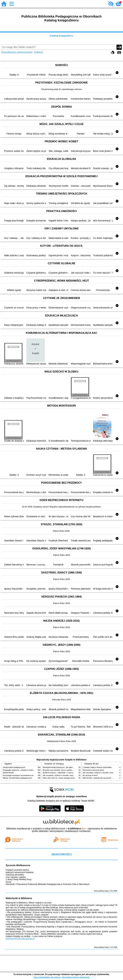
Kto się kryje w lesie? (90, 775)
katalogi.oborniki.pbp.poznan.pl (20, 938)
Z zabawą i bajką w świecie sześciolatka (97, 767)
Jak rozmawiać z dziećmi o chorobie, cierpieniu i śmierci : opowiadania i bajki (70, 775)
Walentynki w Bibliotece (19, 898)
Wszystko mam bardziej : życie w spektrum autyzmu (61, 770)
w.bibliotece (76, 829)
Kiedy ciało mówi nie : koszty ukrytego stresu (59, 778)
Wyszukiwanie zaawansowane (17, 52)
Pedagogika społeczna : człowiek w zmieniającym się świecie (25, 770)
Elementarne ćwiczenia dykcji (93, 770)
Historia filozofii (8, 773)
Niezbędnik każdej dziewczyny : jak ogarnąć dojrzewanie (63, 767)
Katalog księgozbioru (61, 36)
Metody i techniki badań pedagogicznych (17, 778)
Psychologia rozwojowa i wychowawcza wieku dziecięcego (24, 775)
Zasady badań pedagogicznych (14, 767)
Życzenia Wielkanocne (18, 865)
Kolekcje (38, 52)
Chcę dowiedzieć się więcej (47, 977)
